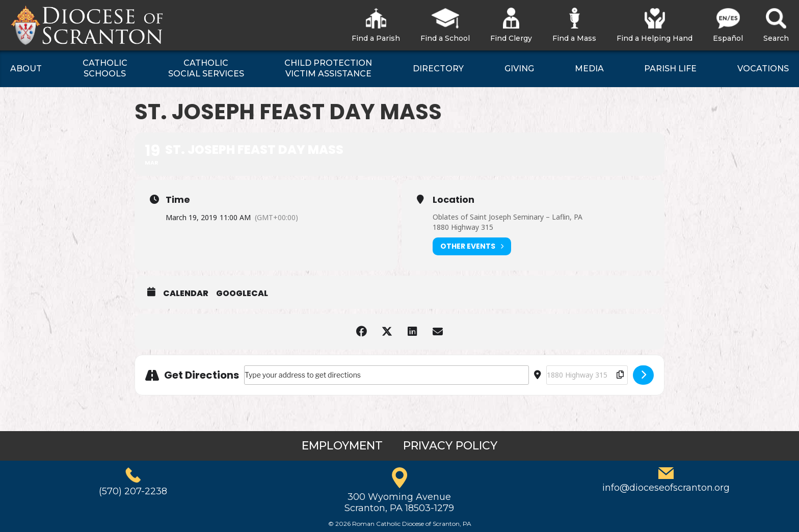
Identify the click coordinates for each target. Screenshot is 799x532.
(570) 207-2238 (133, 491)
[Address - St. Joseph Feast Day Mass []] (387, 375)
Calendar (186, 294)
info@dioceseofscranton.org (666, 488)
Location (454, 200)
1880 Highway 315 (463, 227)
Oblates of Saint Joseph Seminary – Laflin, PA (508, 217)
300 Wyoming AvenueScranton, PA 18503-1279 (399, 502)
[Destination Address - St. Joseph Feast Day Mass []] (587, 375)
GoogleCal (242, 294)
